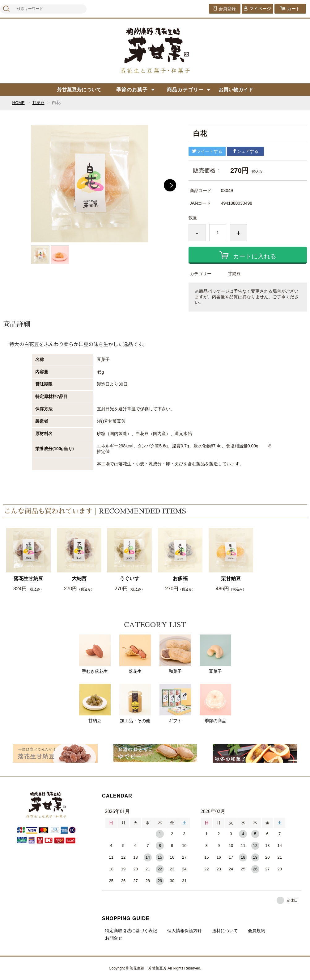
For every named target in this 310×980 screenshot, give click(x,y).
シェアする (245, 151)
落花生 (135, 654)
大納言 (79, 578)
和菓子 (175, 654)
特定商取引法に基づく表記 (131, 931)
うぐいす (130, 578)
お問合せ (114, 938)
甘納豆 (39, 103)
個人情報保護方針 (185, 931)
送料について (225, 931)
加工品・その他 (135, 704)
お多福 (180, 578)
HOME (19, 103)
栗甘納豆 (231, 578)
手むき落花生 (95, 654)
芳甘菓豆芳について (79, 90)
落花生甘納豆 (28, 578)
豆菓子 (215, 654)
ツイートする (207, 151)
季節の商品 (215, 704)
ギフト (175, 704)
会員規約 (257, 931)
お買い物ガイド (236, 90)
